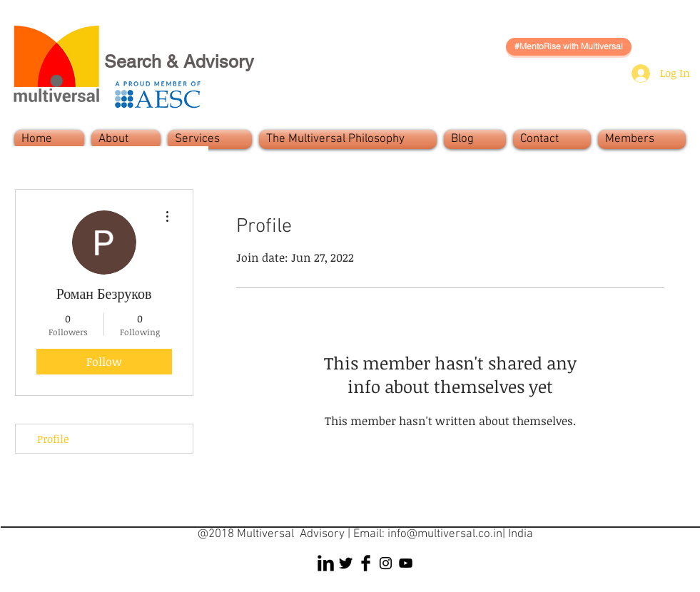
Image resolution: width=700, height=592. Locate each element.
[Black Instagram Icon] (386, 563)
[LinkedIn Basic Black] (326, 563)
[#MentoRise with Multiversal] (569, 47)
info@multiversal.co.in (445, 534)
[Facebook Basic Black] (366, 563)
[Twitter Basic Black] (346, 563)
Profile (53, 439)
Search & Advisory (179, 62)
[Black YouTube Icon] (406, 563)
